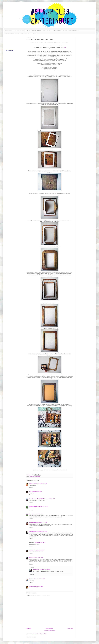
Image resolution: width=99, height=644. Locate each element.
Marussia (31, 550)
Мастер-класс (32, 476)
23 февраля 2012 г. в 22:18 (41, 523)
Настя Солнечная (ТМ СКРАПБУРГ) (37, 499)
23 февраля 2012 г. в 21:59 (50, 499)
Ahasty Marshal (32, 523)
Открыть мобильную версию (49, 631)
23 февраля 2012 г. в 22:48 (41, 531)
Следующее (29, 628)
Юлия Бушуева (32, 531)
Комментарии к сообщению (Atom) (40, 634)
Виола (31, 514)
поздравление (37, 476)
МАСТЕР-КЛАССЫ (56, 31)
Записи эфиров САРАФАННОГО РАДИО (14, 33)
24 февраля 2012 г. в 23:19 (38, 558)
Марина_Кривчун (33, 506)
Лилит (31, 558)
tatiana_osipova (33, 484)
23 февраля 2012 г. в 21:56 (37, 491)
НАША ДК (28, 31)
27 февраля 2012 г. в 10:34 (45, 570)
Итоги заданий (46, 31)
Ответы (32, 567)
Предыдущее (70, 628)
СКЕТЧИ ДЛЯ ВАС (37, 31)
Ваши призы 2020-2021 (31, 33)
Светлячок (32, 579)
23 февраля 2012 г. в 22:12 (38, 514)
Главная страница (9, 31)
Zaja (65, 47)
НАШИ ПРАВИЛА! (19, 31)
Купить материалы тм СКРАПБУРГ (71, 31)
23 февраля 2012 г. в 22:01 (42, 506)
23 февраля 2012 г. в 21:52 (42, 484)
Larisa (31, 586)
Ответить (31, 487)
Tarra (30, 491)
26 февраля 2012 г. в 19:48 (37, 586)
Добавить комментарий (31, 593)
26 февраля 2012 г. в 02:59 (39, 579)
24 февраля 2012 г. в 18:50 (39, 550)
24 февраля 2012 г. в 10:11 (40, 542)
